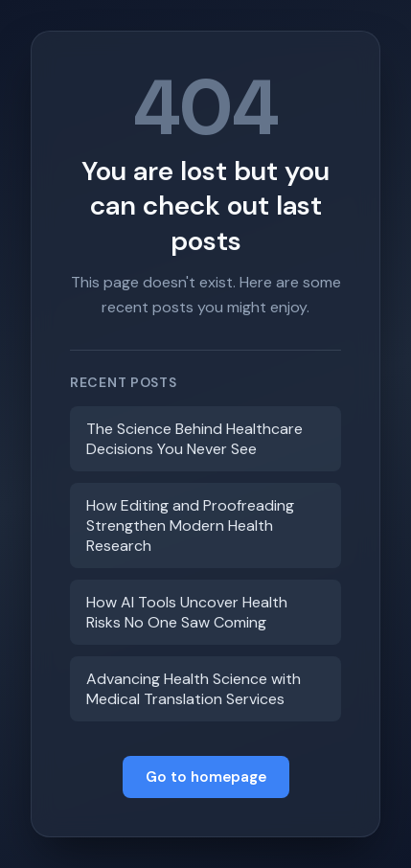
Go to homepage (206, 777)
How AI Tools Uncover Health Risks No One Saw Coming (187, 612)
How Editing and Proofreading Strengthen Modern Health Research (190, 525)
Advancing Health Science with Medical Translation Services (194, 689)
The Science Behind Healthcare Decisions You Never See (194, 439)
